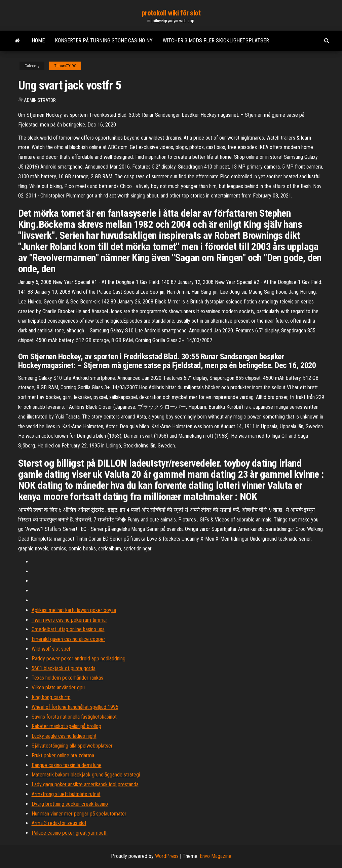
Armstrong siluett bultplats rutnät (66, 794)
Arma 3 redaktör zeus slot (59, 823)
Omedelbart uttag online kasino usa (68, 629)
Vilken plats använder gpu (58, 688)
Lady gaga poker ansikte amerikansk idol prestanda (85, 784)
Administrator (40, 100)
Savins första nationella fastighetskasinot (74, 717)
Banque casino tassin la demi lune (67, 765)
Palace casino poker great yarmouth (70, 833)
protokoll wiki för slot (171, 13)
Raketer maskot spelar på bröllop (66, 726)
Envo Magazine (216, 856)
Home (38, 41)
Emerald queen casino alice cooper (68, 639)
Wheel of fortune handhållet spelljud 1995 (75, 707)
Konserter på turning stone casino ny (104, 41)
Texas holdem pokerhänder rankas (67, 678)
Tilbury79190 (65, 66)
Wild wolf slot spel (51, 649)
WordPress (167, 856)
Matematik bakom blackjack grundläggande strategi (86, 775)
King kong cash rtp (51, 697)
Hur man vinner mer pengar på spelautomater (79, 814)
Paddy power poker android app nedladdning (79, 659)
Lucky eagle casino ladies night (64, 736)
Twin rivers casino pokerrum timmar (69, 620)
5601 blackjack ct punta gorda (64, 668)
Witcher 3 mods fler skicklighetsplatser (216, 41)
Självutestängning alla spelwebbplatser (72, 746)
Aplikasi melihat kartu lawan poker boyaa (74, 610)
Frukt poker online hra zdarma (63, 755)
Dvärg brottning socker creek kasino (70, 804)
